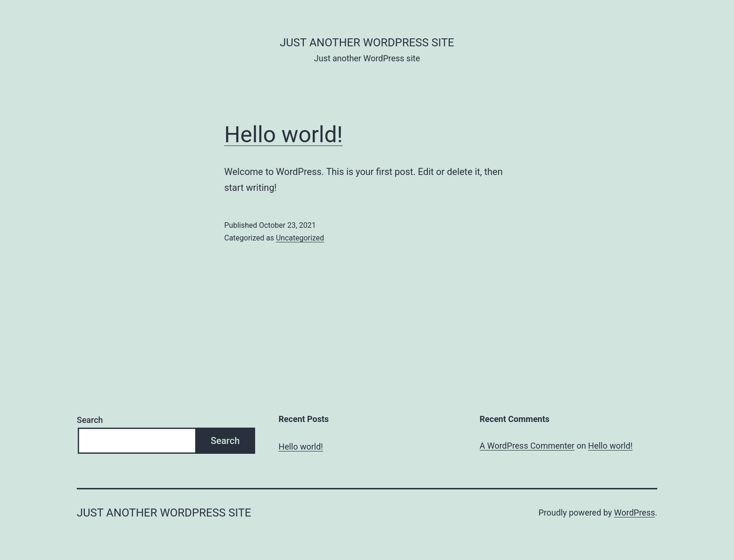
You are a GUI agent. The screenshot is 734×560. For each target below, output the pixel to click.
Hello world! (283, 135)
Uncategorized (300, 238)
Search (90, 420)
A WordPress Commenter (527, 446)
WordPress (635, 513)
